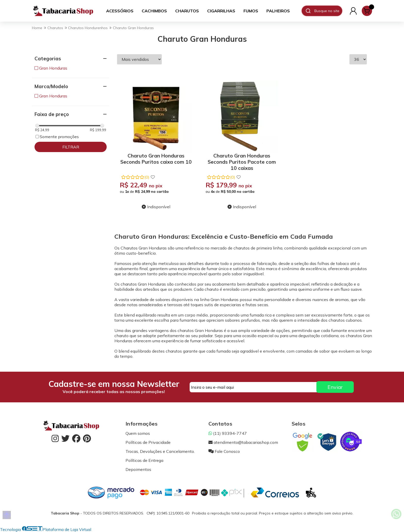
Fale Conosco (224, 451)
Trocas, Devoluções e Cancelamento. (160, 451)
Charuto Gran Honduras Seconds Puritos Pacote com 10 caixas (242, 161)
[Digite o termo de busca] (328, 11)
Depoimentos (138, 469)
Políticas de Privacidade (148, 442)
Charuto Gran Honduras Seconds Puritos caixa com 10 (156, 159)
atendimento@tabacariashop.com (243, 442)
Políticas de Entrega (144, 460)
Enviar (335, 387)
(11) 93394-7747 (228, 433)
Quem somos (138, 433)
